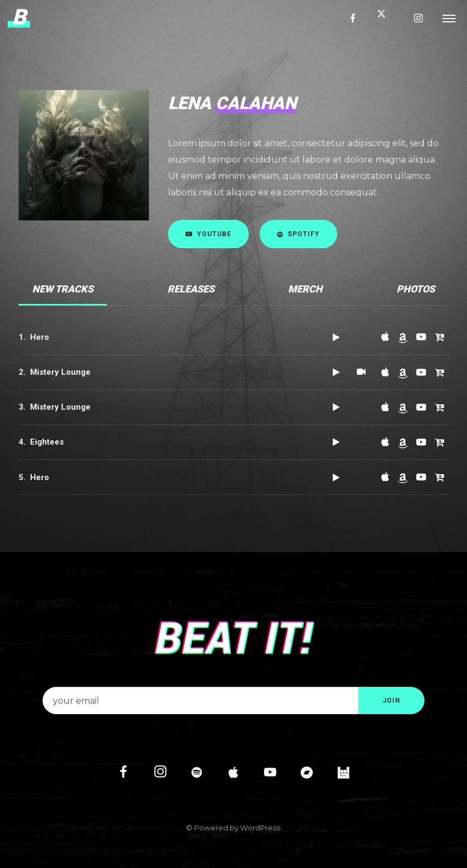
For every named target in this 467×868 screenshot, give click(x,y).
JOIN (391, 701)
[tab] (63, 289)
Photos (416, 289)
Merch (305, 289)
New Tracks (63, 289)
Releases (191, 289)
